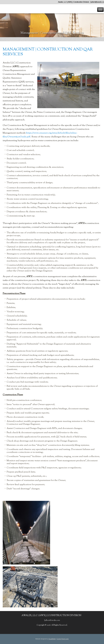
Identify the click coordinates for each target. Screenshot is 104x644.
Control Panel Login (63, 639)
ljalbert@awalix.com (52, 620)
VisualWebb (52, 639)
